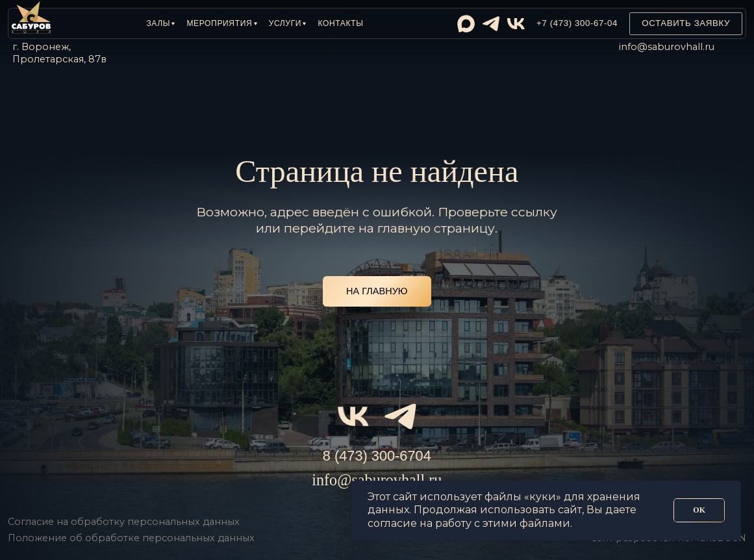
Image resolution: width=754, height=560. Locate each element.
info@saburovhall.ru (667, 47)
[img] (466, 24)
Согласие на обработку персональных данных (124, 522)
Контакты (340, 23)
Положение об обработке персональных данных (131, 538)
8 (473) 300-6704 (377, 456)
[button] (160, 23)
